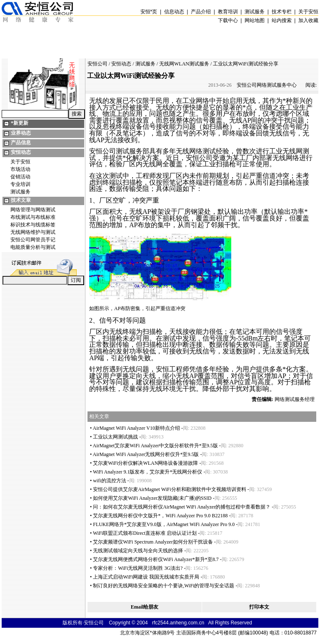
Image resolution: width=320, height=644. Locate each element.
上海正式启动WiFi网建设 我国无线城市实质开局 (146, 577)
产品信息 (21, 143)
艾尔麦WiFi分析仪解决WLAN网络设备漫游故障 (145, 463)
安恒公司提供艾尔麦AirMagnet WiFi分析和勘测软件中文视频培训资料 (170, 489)
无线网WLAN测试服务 (184, 64)
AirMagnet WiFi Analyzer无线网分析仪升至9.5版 (146, 454)
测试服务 (20, 192)
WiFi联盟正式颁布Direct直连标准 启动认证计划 (145, 533)
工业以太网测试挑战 (115, 437)
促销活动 (20, 177)
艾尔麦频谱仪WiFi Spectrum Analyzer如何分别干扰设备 (153, 542)
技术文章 (21, 200)
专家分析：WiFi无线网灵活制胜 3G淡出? (138, 568)
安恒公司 (97, 64)
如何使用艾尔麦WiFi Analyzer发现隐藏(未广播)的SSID (152, 498)
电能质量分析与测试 (33, 247)
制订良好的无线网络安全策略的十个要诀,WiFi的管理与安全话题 (164, 586)
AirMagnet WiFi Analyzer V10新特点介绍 (136, 428)
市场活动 (20, 169)
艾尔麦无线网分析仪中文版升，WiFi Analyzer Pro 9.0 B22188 (160, 516)
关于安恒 (20, 162)
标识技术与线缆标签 (33, 225)
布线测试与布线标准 (33, 217)
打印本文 (259, 607)
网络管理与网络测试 (33, 210)
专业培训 (20, 184)
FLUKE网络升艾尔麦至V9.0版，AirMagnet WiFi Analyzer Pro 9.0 (164, 524)
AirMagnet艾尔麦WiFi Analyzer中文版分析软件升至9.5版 (155, 446)
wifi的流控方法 (109, 481)
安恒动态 (21, 152)
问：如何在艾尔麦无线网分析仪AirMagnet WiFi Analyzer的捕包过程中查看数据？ (182, 507)
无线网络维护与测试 (33, 232)
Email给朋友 (145, 607)
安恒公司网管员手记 (33, 240)
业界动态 (21, 133)
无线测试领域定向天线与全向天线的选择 (138, 551)
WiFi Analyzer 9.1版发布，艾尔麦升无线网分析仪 (148, 472)
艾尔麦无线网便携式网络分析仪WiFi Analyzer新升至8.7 (156, 559)
